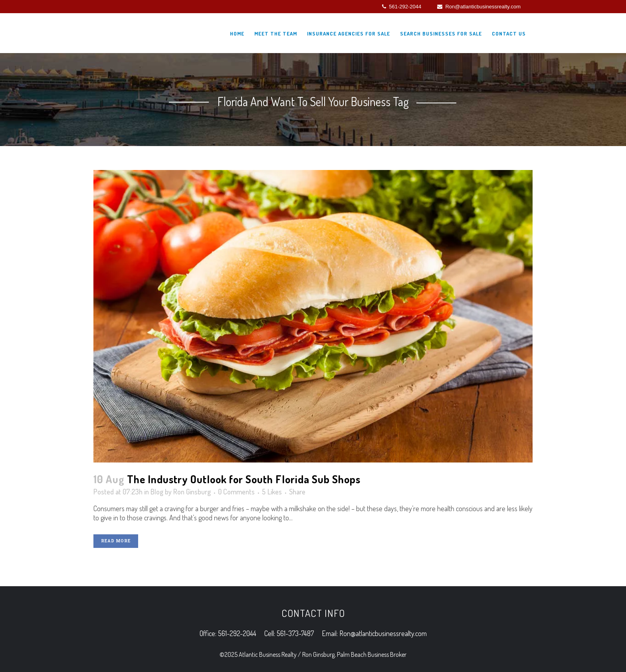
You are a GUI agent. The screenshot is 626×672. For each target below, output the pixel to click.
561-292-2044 (402, 7)
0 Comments (236, 492)
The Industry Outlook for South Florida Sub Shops (244, 479)
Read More (116, 541)
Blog (157, 492)
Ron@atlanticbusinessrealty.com (479, 7)
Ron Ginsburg (192, 492)
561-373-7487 (295, 633)
